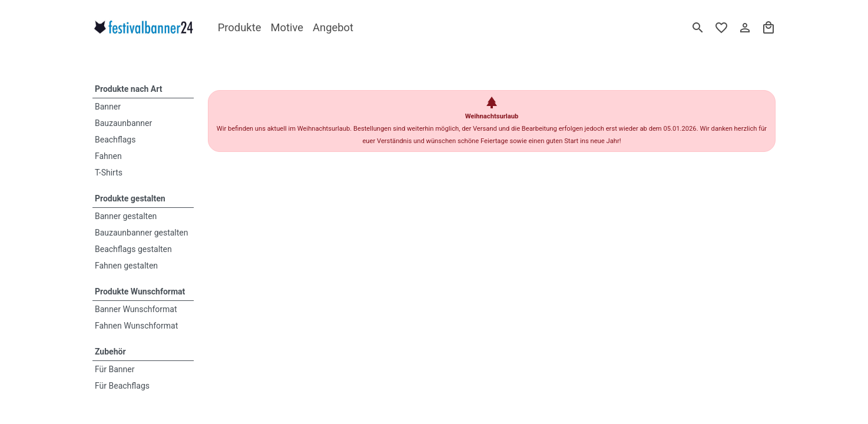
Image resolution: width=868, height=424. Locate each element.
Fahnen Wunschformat (136, 326)
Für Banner (115, 369)
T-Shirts (109, 173)
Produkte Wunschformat (140, 291)
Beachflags (115, 140)
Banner (108, 107)
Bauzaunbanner (123, 123)
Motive (287, 27)
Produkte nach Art (128, 89)
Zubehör (110, 352)
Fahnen (108, 156)
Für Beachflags (122, 386)
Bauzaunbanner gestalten (142, 233)
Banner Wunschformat (136, 309)
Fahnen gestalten (126, 266)
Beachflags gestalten (133, 249)
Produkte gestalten (130, 198)
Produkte (240, 27)
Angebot (333, 27)
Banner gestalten (126, 216)
